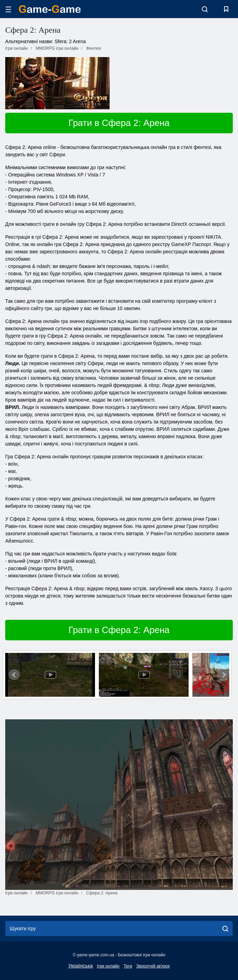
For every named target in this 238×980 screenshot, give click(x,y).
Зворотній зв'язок (153, 966)
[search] (225, 928)
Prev (14, 675)
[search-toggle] (205, 9)
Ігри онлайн (108, 966)
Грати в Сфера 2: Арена (119, 123)
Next (224, 675)
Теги (128, 966)
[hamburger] (8, 9)
